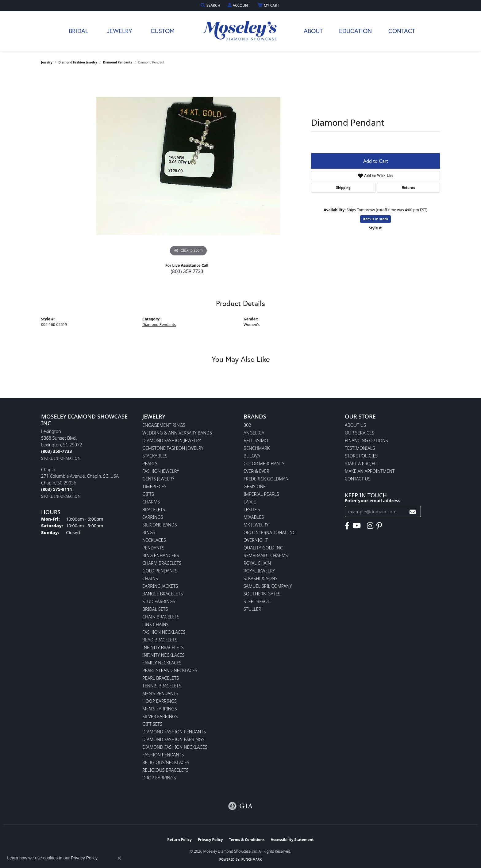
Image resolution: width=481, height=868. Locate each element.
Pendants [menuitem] (153, 548)
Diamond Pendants (118, 62)
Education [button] (355, 31)
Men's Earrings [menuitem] (160, 709)
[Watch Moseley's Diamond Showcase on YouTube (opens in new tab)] (357, 526)
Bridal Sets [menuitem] (155, 609)
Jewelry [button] (119, 31)
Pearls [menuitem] (150, 463)
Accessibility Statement (292, 840)
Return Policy (179, 840)
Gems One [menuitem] (255, 486)
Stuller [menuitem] (252, 609)
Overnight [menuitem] (256, 540)
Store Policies (361, 456)
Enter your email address (373, 500)
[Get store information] (61, 458)
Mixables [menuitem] (254, 517)
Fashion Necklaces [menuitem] (164, 632)
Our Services (360, 433)
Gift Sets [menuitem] (152, 724)
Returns (408, 187)
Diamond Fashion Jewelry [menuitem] (172, 440)
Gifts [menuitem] (148, 494)
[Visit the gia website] (240, 806)
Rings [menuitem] (149, 532)
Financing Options (366, 440)
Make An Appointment (370, 471)
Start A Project (362, 463)
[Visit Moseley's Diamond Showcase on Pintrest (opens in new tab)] (379, 526)
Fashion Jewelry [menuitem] (161, 471)
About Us (355, 425)
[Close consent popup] (119, 858)
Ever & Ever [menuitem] (256, 471)
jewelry (47, 62)
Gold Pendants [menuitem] (160, 571)
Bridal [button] (79, 31)
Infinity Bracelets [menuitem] (163, 647)
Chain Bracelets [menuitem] (161, 617)
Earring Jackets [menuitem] (160, 586)
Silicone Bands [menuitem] (160, 525)
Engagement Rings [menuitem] (164, 425)
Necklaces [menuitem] (154, 540)
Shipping (343, 187)
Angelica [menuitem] (254, 433)
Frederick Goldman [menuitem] (266, 479)
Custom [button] (163, 31)
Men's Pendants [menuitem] (160, 693)
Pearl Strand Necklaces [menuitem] (170, 670)
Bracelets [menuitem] (154, 509)
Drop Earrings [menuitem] (159, 778)
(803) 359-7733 (187, 271)
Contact (402, 31)
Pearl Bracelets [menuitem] (161, 678)
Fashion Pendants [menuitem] (163, 755)
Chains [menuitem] (150, 578)
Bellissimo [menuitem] (256, 440)
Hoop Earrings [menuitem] (160, 701)
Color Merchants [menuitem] (264, 463)
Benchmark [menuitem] (257, 448)
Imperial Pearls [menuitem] (261, 494)
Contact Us (358, 479)
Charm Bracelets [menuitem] (162, 563)
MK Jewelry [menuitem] (256, 525)
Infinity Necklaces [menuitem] (163, 655)
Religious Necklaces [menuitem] (166, 762)
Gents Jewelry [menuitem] (158, 479)
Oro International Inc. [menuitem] (270, 532)
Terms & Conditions (247, 840)
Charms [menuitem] (151, 502)
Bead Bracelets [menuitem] (160, 640)
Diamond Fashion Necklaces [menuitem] (175, 747)
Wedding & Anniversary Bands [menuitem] (177, 433)
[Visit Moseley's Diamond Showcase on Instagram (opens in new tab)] (370, 526)
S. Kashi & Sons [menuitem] (260, 578)
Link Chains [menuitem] (156, 624)
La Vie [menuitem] (250, 502)
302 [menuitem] (247, 425)
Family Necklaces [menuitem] (162, 663)
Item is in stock (375, 219)
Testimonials (360, 448)
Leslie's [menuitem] (252, 509)
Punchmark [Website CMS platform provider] (252, 859)
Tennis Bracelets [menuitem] (162, 686)
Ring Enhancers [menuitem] (161, 555)
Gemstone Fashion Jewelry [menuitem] (173, 448)
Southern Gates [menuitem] (262, 594)
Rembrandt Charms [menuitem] (266, 555)
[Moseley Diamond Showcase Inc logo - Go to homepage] (240, 31)
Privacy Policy (210, 840)
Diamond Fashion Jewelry (78, 62)
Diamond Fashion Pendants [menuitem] (174, 732)
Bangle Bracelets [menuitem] (163, 594)
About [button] (313, 31)
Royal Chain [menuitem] (257, 563)
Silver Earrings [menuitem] (160, 716)
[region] (188, 166)
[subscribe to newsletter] (413, 512)
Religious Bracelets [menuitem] (165, 770)
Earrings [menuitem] (153, 517)
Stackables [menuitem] (155, 456)
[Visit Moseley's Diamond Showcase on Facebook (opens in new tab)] (347, 526)
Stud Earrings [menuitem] (159, 601)
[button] (211, 5)
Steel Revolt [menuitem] (258, 601)
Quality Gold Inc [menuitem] (263, 548)
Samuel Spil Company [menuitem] (268, 586)
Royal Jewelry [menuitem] (259, 571)
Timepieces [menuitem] (154, 486)
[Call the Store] (56, 451)
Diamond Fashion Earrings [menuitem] (173, 739)
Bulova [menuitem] (252, 456)
